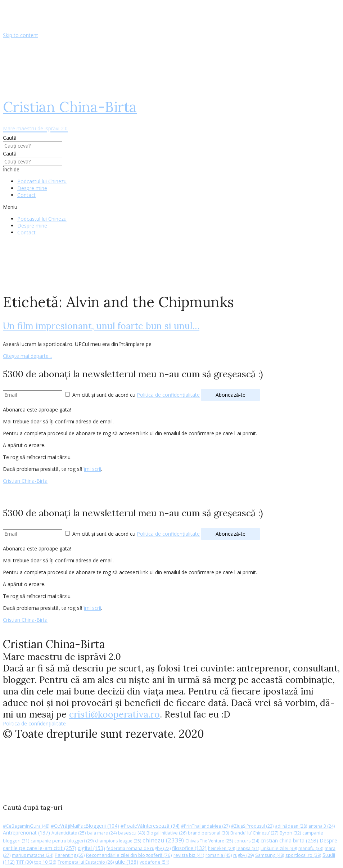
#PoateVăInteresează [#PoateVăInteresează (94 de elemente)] (150, 826)
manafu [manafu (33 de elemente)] (311, 848)
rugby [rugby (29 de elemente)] (243, 855)
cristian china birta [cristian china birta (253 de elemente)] (289, 840)
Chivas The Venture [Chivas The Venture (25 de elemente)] (209, 841)
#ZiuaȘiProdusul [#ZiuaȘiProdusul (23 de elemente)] (252, 826)
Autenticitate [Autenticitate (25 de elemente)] (69, 833)
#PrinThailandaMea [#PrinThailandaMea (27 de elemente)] (205, 826)
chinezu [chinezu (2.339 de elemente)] (163, 840)
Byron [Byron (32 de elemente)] (290, 833)
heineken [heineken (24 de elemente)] (222, 848)
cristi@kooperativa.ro (114, 714)
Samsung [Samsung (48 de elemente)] (270, 855)
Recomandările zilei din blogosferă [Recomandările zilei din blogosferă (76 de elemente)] (129, 855)
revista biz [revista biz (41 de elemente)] (189, 855)
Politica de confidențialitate (168, 395)
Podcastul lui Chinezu (42, 181)
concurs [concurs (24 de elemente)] (247, 841)
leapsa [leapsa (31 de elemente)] (248, 848)
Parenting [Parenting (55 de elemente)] (70, 855)
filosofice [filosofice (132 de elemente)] (189, 848)
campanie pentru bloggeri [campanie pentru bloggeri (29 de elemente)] (62, 841)
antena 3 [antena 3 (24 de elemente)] (322, 826)
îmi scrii (92, 469)
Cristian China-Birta (25, 481)
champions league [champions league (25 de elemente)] (118, 841)
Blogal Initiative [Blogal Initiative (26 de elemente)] (166, 833)
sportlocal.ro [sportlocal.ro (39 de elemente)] (303, 855)
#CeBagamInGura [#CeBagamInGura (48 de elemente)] (26, 826)
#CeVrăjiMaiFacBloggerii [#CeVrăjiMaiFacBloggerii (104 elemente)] (85, 826)
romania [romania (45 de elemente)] (219, 855)
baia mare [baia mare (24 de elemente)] (102, 833)
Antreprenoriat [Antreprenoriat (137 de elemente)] (26, 833)
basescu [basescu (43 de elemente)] (132, 833)
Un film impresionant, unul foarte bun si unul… (101, 326)
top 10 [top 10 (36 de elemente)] (45, 862)
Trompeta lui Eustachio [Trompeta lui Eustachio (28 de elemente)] (86, 862)
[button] (171, 207)
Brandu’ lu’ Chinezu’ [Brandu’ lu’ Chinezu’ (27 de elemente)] (254, 833)
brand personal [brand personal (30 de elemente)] (208, 833)
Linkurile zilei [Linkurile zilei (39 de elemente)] (279, 848)
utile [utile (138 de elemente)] (127, 862)
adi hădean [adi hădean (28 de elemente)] (291, 826)
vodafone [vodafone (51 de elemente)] (154, 862)
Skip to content (21, 35)
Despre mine (32, 188)
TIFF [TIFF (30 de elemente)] (24, 862)
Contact (26, 195)
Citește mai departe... (27, 356)
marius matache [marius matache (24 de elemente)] (33, 855)
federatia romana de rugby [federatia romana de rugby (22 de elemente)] (139, 848)
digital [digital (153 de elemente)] (91, 848)
